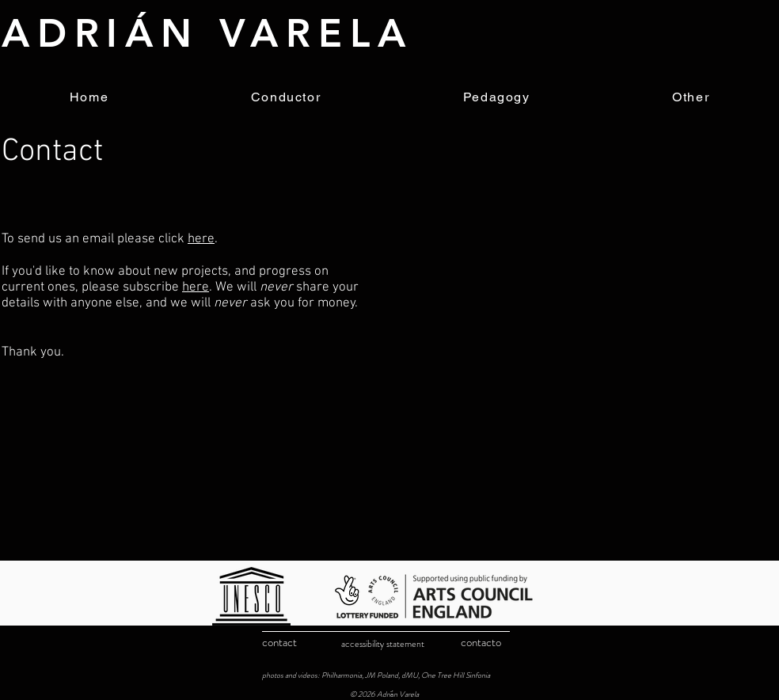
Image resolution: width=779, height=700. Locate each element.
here (201, 239)
